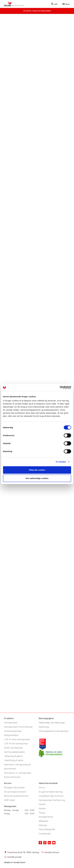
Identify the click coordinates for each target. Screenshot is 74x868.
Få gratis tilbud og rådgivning (37, 11)
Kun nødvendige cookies (37, 478)
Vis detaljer (61, 462)
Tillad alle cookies (37, 470)
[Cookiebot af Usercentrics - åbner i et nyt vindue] (60, 387)
